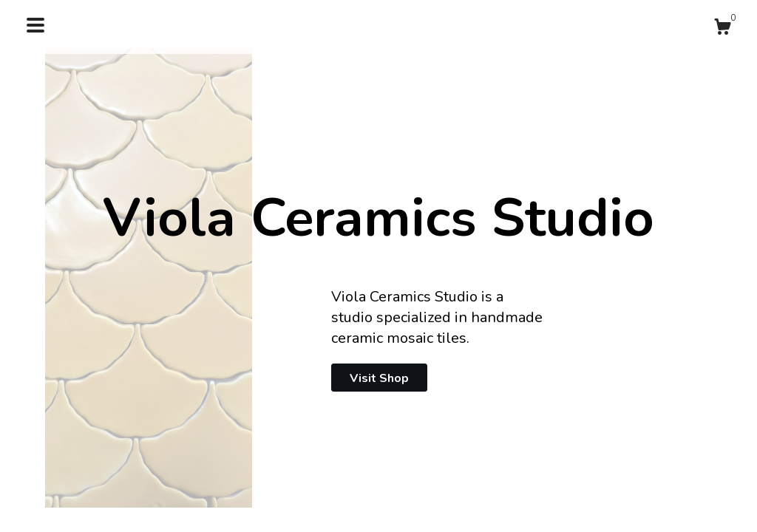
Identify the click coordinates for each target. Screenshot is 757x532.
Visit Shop (379, 378)
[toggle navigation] (35, 25)
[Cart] (722, 29)
